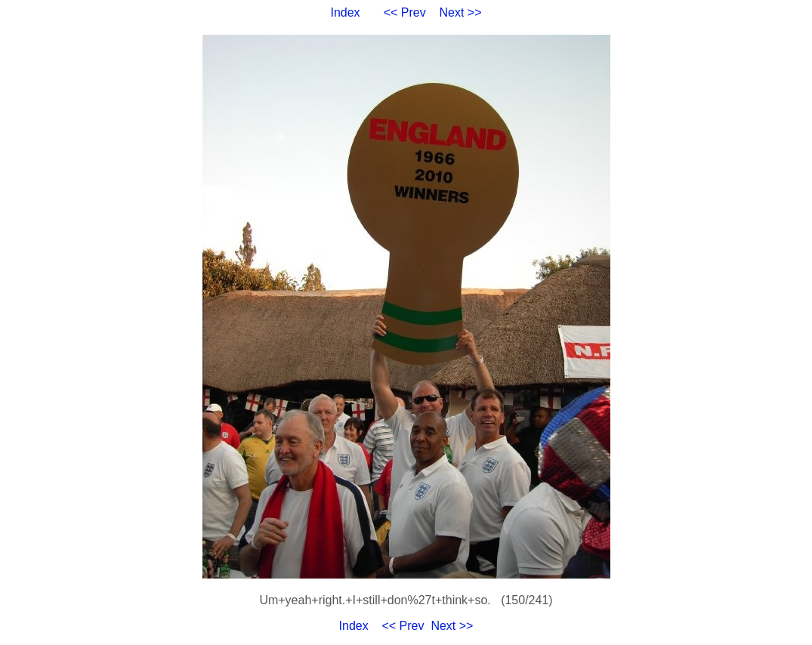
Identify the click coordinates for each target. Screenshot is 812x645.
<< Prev (405, 12)
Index (345, 12)
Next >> (461, 12)
